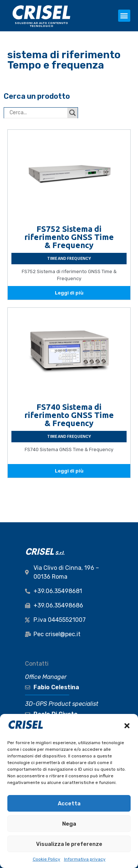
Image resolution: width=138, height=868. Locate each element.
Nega (69, 824)
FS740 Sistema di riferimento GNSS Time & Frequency (69, 415)
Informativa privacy (85, 859)
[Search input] (38, 113)
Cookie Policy (47, 859)
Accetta (69, 803)
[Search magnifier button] (72, 113)
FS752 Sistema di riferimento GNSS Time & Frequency (69, 237)
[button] (127, 726)
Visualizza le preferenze (69, 844)
